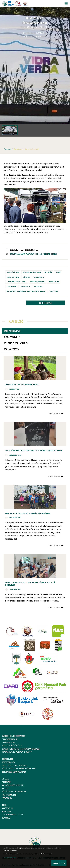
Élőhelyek (26, 277)
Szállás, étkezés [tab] (11, 349)
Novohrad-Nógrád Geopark (32, 272)
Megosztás (46, 303)
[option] (35, 72)
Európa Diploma (54, 282)
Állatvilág (48, 272)
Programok (7, 149)
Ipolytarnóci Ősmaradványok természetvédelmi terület (26, 291)
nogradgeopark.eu (13, 277)
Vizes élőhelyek (39, 277)
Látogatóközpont (13, 272)
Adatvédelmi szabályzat (10, 858)
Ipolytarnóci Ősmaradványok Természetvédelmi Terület (34, 254)
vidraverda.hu (26, 287)
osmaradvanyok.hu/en (38, 282)
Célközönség (53, 291)
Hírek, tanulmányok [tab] (12, 331)
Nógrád (58, 272)
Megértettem (59, 863)
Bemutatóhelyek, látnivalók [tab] (16, 343)
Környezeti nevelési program (17, 282)
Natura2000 (38, 287)
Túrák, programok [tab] (12, 337)
